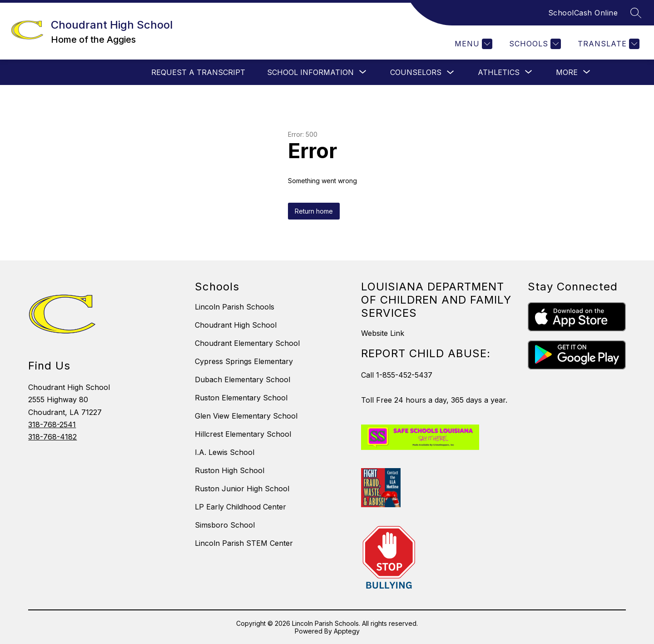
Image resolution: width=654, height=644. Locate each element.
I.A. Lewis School (225, 452)
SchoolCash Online (583, 13)
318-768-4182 (52, 437)
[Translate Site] (607, 44)
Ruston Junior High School (242, 489)
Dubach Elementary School (243, 379)
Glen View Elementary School (246, 416)
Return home (314, 211)
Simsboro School (225, 525)
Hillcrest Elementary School (243, 434)
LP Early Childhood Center (240, 507)
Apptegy (347, 631)
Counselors (416, 72)
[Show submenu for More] (567, 72)
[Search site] (636, 13)
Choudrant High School (236, 325)
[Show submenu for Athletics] (499, 72)
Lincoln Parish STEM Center (244, 543)
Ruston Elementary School (241, 398)
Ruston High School (230, 470)
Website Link (383, 333)
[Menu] (472, 44)
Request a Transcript (198, 72)
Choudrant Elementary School (247, 343)
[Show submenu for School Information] (310, 72)
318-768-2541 (52, 424)
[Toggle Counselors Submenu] (451, 72)
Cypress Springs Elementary (244, 361)
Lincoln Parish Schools (235, 307)
